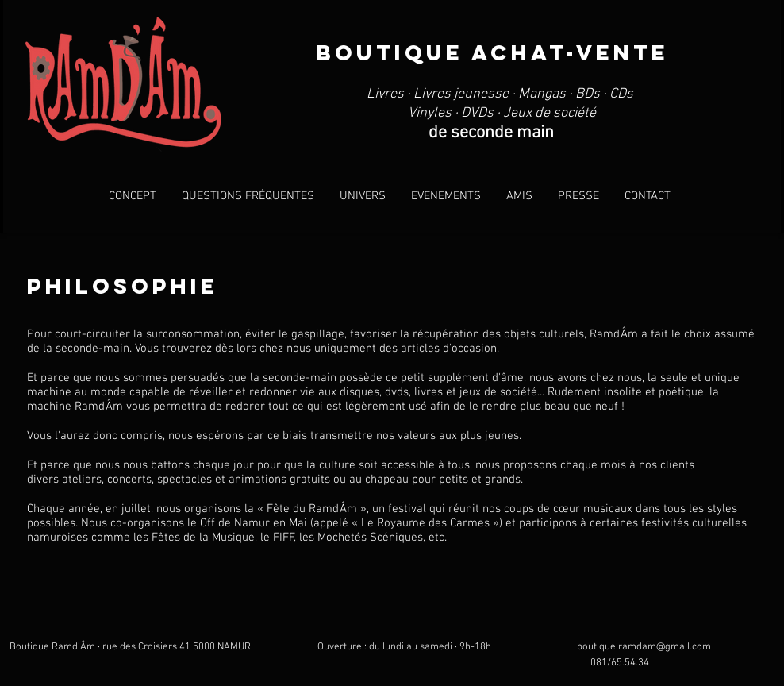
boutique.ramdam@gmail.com (644, 647)
